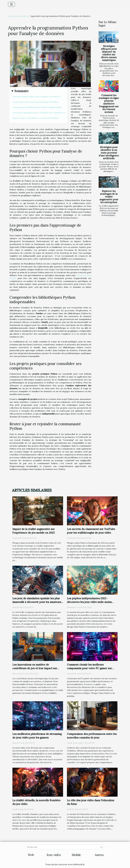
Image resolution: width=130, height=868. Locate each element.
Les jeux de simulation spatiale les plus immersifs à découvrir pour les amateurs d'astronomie (37, 602)
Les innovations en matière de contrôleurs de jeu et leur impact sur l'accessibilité (35, 668)
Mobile (76, 855)
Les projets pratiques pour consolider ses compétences (39, 113)
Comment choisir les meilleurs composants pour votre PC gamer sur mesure (89, 668)
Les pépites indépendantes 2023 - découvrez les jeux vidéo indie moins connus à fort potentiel (89, 602)
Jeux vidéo (23, 16)
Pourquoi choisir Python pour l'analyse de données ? (37, 97)
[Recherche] (65, 847)
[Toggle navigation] (11, 4)
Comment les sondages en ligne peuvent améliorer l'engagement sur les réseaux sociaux (109, 104)
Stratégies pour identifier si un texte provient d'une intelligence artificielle (109, 153)
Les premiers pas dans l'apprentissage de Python (36, 102)
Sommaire (21, 91)
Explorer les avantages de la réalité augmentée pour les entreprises (109, 197)
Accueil (11, 16)
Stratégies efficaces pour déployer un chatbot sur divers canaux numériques (109, 53)
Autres (99, 855)
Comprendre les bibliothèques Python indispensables (37, 107)
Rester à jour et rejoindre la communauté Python (36, 118)
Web (31, 855)
